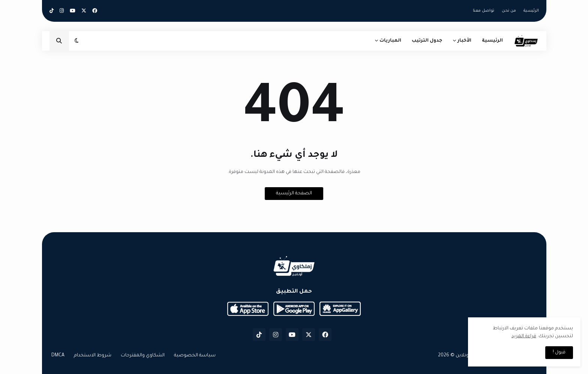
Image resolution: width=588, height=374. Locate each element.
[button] (77, 41)
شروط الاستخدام (93, 356)
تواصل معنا (484, 11)
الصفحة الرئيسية (294, 194)
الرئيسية (531, 11)
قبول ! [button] (559, 353)
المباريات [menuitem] (390, 41)
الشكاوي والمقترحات (143, 356)
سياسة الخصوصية (195, 356)
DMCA (58, 356)
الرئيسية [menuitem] (492, 41)
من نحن (509, 11)
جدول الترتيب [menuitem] (427, 41)
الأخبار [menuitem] (464, 41)
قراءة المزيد (524, 336)
